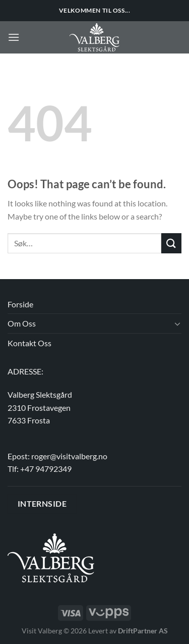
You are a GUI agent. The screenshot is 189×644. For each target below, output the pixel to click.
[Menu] (14, 37)
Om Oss (22, 323)
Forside (20, 304)
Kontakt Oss (29, 343)
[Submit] (171, 243)
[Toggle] (177, 324)
